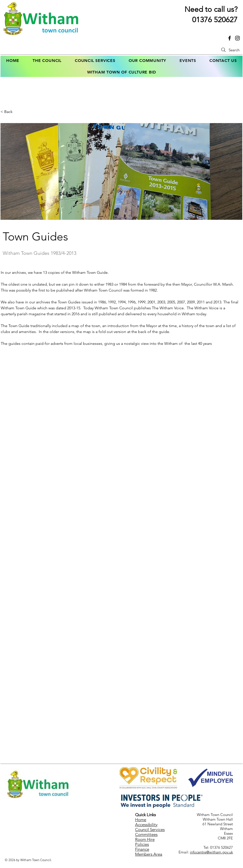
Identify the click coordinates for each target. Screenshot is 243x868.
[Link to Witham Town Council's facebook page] (230, 38)
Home (141, 820)
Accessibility (146, 825)
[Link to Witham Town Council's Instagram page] (237, 38)
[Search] (230, 50)
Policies (142, 844)
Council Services (150, 830)
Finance (142, 849)
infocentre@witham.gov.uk (211, 852)
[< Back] (17, 112)
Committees (146, 834)
